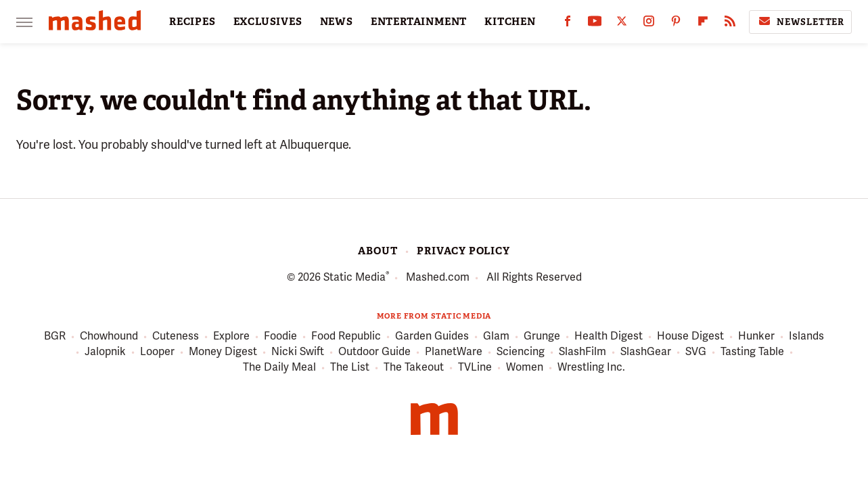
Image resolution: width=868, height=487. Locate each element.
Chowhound (109, 337)
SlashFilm (583, 352)
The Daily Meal (279, 368)
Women (525, 368)
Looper (157, 352)
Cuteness (176, 337)
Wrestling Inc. (591, 368)
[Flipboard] (703, 24)
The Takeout (414, 368)
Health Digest (609, 337)
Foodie (280, 337)
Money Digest (223, 352)
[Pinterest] (676, 24)
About (378, 251)
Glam (496, 337)
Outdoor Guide (374, 352)
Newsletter (800, 22)
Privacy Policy (463, 251)
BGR (55, 337)
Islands (806, 337)
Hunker (756, 337)
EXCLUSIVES (268, 22)
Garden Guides (432, 337)
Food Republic (346, 337)
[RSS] (730, 24)
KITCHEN (510, 22)
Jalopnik (105, 352)
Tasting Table (752, 352)
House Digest (690, 337)
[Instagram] (649, 24)
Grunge (542, 337)
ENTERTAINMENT (419, 22)
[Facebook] (568, 24)
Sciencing (521, 352)
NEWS (337, 22)
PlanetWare (454, 352)
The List (350, 368)
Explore (231, 337)
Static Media (355, 277)
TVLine (475, 368)
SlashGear (646, 352)
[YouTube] (595, 24)
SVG (696, 352)
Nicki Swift (298, 352)
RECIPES (192, 22)
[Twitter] (622, 24)
